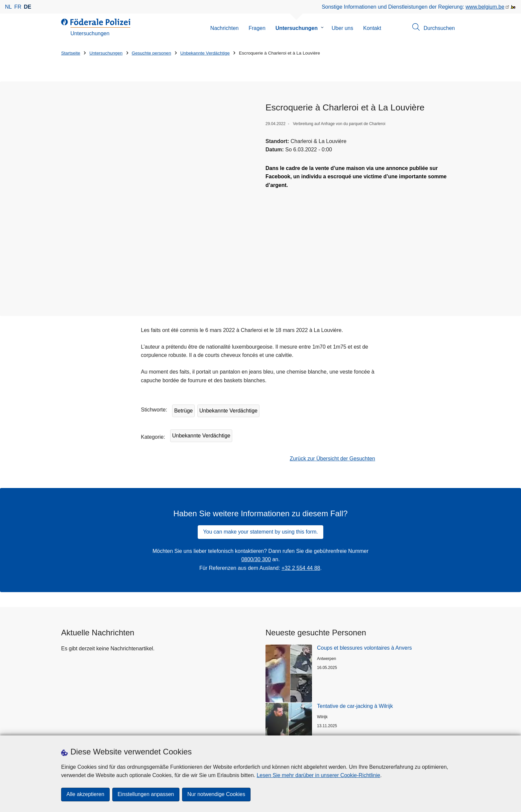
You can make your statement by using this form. (260, 435)
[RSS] (336, 729)
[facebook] (284, 729)
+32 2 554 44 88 (301, 471)
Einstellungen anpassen (146, 795)
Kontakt (372, 28)
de (28, 7)
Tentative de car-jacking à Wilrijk (355, 609)
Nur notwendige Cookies (216, 795)
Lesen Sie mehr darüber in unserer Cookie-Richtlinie (318, 775)
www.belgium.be (485, 7)
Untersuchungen (297, 28)
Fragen (257, 28)
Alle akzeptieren (85, 795)
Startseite (71, 53)
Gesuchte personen (151, 53)
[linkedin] (310, 729)
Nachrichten (224, 28)
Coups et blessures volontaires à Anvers (364, 551)
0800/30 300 (256, 463)
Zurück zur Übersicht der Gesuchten (332, 362)
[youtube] (323, 729)
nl (8, 7)
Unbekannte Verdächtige (205, 53)
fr (18, 7)
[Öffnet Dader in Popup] (158, 143)
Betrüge (183, 314)
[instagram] (297, 729)
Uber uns (342, 28)
